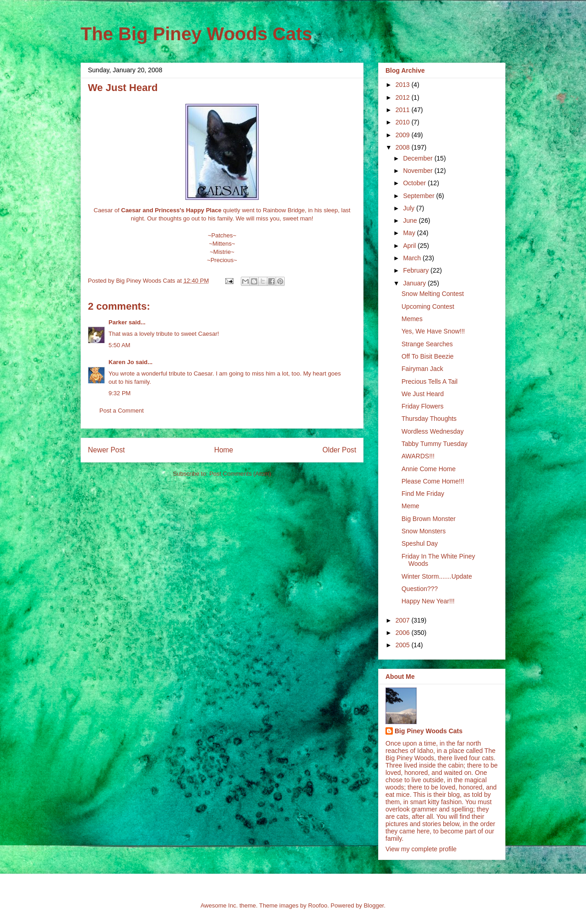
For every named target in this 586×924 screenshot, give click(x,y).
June (411, 220)
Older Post (339, 450)
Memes (412, 319)
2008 (404, 147)
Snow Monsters (423, 531)
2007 (404, 620)
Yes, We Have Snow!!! (433, 331)
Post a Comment (122, 411)
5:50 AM (119, 345)
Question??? (420, 589)
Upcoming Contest (428, 306)
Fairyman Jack (422, 369)
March (413, 258)
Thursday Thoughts (429, 419)
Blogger (374, 905)
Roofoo (318, 905)
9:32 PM (119, 393)
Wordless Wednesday (433, 431)
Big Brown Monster (429, 519)
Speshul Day (420, 543)
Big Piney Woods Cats (429, 731)
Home (224, 450)
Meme (410, 506)
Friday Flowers (423, 406)
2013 (404, 85)
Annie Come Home (429, 469)
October (415, 183)
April (410, 246)
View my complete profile (421, 849)
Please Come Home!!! (433, 481)
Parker (118, 322)
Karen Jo (121, 362)
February (417, 270)
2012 (404, 97)
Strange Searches (427, 344)
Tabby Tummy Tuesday (434, 444)
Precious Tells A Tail (429, 381)
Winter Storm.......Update (437, 576)
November (418, 171)
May (410, 233)
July (410, 208)
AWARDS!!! (418, 456)
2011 (404, 110)
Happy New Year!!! (428, 601)
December (418, 158)
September (419, 196)
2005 (404, 645)
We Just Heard (423, 394)
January (415, 283)
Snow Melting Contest (433, 294)
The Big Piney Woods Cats (196, 34)
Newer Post (106, 450)
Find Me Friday (423, 494)
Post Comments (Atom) (240, 474)
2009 (404, 135)
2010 (404, 122)
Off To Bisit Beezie (428, 356)
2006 (404, 633)
